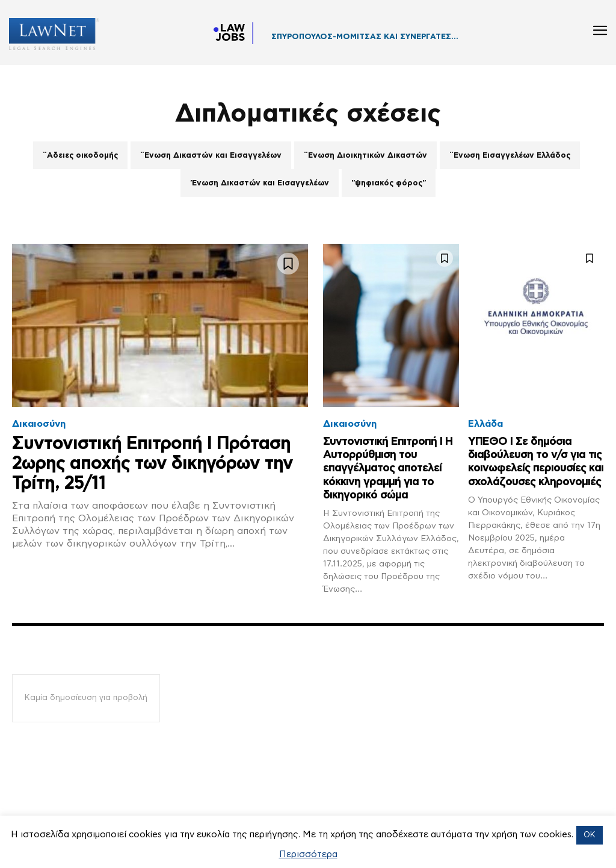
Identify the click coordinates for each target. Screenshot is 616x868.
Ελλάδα (485, 424)
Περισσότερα (308, 854)
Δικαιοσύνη (39, 424)
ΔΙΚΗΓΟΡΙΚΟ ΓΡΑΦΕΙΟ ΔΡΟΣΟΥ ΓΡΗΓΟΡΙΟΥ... (362, 41)
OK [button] (590, 835)
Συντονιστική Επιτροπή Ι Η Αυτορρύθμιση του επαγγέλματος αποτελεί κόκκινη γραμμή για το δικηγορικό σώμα (387, 468)
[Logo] (50, 34)
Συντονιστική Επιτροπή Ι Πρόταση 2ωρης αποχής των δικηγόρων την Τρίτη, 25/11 (152, 463)
